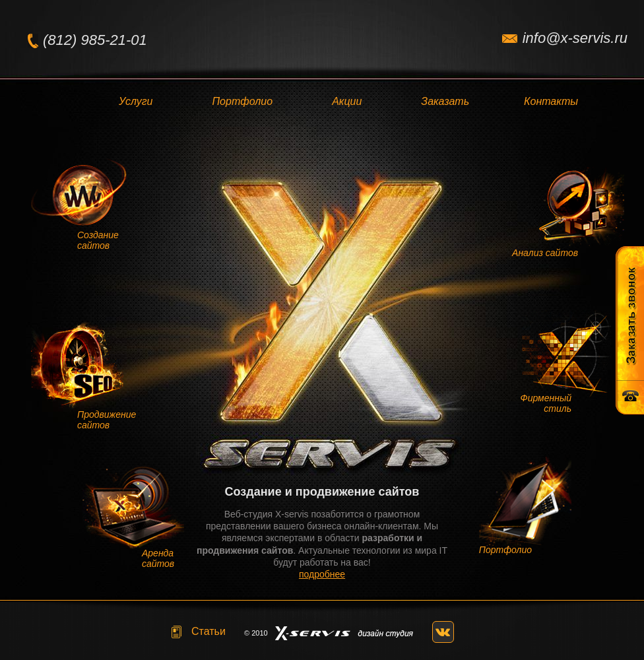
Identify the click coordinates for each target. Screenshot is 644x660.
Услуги (136, 101)
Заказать (445, 101)
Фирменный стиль (546, 403)
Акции (347, 101)
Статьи (209, 631)
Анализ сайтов (545, 253)
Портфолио (243, 101)
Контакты (551, 101)
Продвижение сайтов (107, 420)
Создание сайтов (98, 240)
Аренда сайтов (158, 558)
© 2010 (256, 633)
